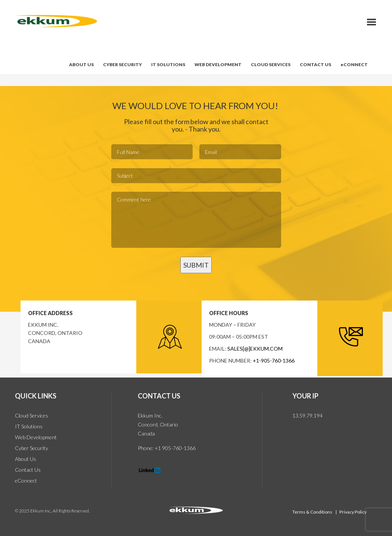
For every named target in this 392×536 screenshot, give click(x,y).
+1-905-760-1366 (274, 361)
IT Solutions (29, 426)
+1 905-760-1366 (175, 448)
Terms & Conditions (313, 512)
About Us (26, 459)
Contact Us (28, 470)
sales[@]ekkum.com (255, 349)
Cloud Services (32, 415)
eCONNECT (354, 64)
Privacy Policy (353, 512)
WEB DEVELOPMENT (218, 64)
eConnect (26, 480)
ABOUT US (81, 64)
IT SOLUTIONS (168, 64)
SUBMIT (196, 265)
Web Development (36, 437)
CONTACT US (315, 64)
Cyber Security (32, 448)
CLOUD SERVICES (271, 64)
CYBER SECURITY (122, 64)
